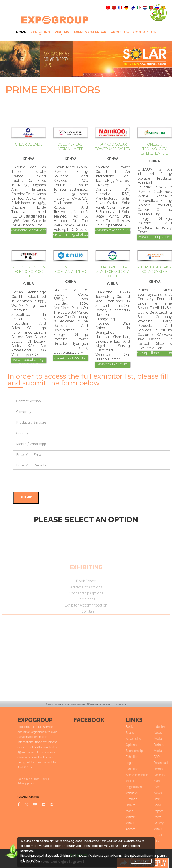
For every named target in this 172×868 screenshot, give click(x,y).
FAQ (167, 757)
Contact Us (145, 32)
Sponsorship (145, 751)
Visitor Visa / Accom (141, 823)
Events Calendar (90, 32)
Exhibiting (40, 32)
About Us (120, 32)
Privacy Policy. (30, 861)
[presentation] (47, 481)
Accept (141, 861)
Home (21, 32)
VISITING (62, 32)
